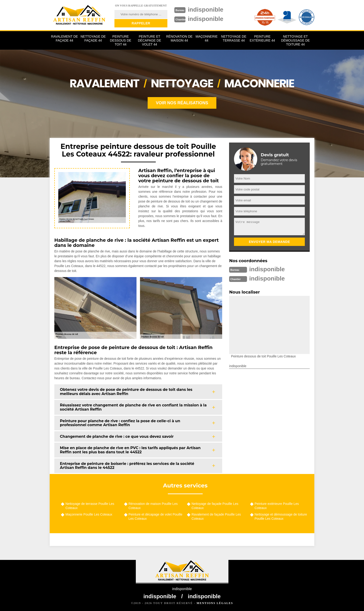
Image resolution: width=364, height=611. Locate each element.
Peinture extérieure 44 (262, 38)
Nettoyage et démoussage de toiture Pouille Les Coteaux (281, 516)
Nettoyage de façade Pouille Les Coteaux (215, 506)
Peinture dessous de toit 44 (121, 40)
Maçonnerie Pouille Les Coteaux (89, 514)
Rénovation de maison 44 (179, 38)
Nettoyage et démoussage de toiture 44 (296, 40)
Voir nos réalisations (182, 103)
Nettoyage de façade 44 (93, 38)
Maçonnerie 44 (206, 38)
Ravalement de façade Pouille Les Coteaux (216, 516)
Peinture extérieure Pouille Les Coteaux (277, 506)
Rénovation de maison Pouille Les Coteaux (153, 506)
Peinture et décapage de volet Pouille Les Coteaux (156, 516)
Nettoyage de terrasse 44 (234, 38)
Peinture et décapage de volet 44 (149, 40)
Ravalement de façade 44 (65, 38)
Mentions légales (215, 603)
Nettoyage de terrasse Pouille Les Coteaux (90, 506)
